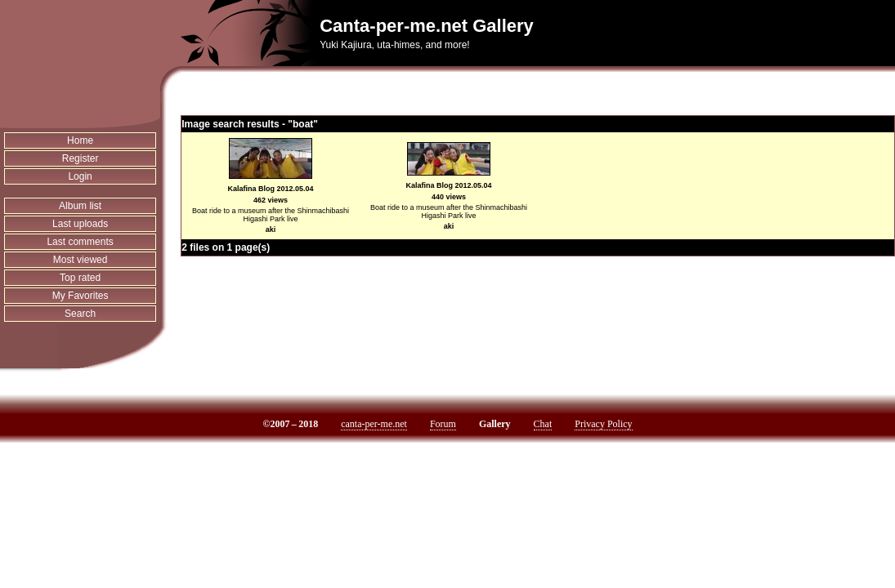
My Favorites (81, 296)
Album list (80, 206)
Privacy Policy (603, 424)
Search (80, 314)
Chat (543, 424)
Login (80, 176)
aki (271, 229)
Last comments (80, 242)
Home (80, 140)
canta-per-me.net (374, 424)
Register (81, 158)
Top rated (80, 278)
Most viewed (81, 260)
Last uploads (80, 224)
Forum (443, 424)
